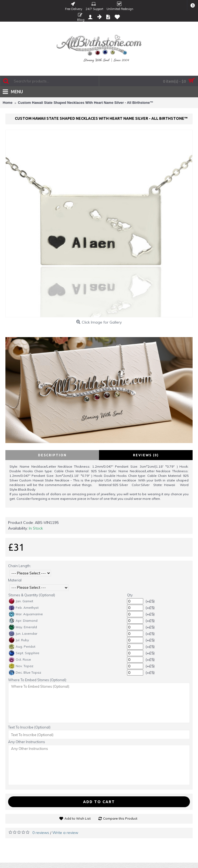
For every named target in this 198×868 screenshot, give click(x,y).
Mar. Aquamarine (26, 614)
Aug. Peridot (22, 647)
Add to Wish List (78, 818)
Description (52, 455)
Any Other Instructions (27, 742)
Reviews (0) (146, 455)
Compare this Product (120, 818)
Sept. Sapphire (24, 653)
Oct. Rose (20, 660)
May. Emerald (23, 627)
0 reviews (41, 833)
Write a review (65, 833)
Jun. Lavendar (23, 634)
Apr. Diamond (23, 621)
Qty (130, 595)
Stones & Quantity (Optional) (32, 595)
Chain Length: (20, 566)
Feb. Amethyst (24, 608)
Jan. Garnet (21, 601)
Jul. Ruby (19, 640)
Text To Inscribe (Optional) (29, 727)
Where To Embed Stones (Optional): (37, 680)
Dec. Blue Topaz (25, 673)
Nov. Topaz (21, 666)
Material (15, 580)
